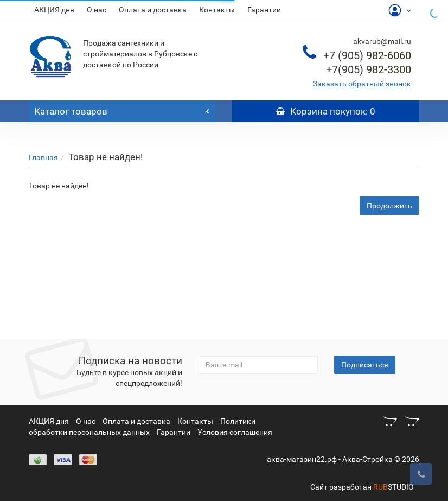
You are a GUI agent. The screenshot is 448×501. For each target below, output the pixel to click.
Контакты (217, 10)
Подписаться (365, 365)
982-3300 (369, 69)
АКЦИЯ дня (54, 10)
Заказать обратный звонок (362, 84)
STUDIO (393, 487)
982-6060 (367, 55)
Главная (43, 157)
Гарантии (264, 10)
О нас (97, 10)
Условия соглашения (235, 432)
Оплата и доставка (153, 10)
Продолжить (389, 206)
